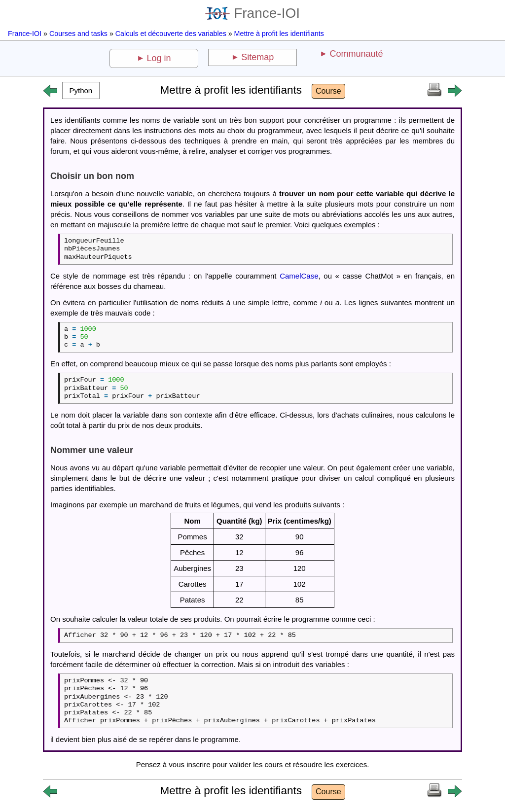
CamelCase (299, 276)
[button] (81, 90)
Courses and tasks (78, 34)
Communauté (356, 54)
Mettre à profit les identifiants (279, 34)
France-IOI (252, 13)
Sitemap (257, 57)
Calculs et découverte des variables (171, 34)
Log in (159, 58)
